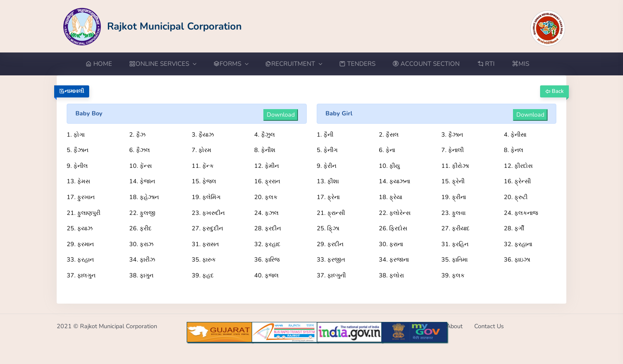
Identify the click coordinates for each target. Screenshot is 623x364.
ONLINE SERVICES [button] (163, 64)
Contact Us (489, 326)
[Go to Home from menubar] (103, 64)
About (454, 326)
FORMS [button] (231, 64)
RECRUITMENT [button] (293, 64)
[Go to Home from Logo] (153, 26)
